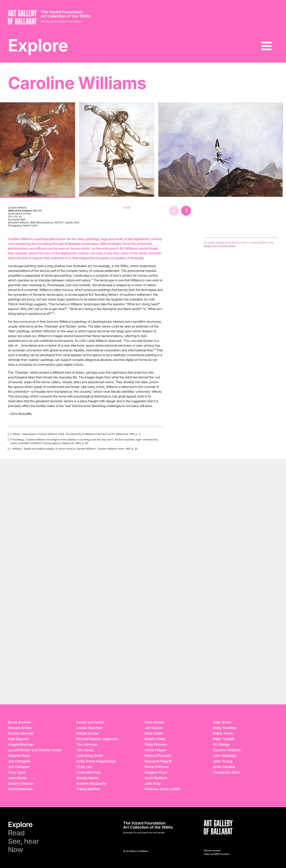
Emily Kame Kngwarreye (96, 761)
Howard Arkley (20, 728)
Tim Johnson (87, 744)
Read (16, 833)
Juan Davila (17, 778)
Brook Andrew (19, 722)
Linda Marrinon (88, 772)
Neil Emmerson (20, 789)
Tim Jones (85, 750)
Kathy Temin (223, 733)
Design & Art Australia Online (220, 246)
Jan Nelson (154, 728)
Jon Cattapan (19, 767)
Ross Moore (154, 722)
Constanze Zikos (226, 772)
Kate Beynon (18, 739)
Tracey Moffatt (88, 789)
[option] (38, 150)
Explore (38, 45)
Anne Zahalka (224, 767)
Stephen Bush (19, 756)
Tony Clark (17, 772)
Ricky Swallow (225, 728)
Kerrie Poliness (157, 767)
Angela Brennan (21, 744)
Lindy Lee (84, 767)
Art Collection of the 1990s (66, 16)
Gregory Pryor (156, 772)
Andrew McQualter (91, 783)
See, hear (23, 841)
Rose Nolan (154, 733)
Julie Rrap (153, 783)
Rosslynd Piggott (158, 761)
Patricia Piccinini (158, 756)
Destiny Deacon (21, 783)
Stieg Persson (156, 744)
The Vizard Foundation (62, 12)
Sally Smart (222, 722)
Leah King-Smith (90, 756)
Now (15, 850)
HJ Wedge (221, 744)
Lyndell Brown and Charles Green (35, 750)
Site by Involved (212, 851)
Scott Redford (156, 778)
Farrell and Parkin (90, 722)
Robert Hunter (88, 733)
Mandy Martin (87, 778)
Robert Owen (155, 739)
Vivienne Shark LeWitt (162, 789)
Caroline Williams (227, 750)
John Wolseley (225, 756)
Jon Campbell (19, 761)
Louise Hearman (89, 728)
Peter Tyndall (223, 739)
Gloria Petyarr (156, 750)
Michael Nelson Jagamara (97, 739)
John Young (223, 761)
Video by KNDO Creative (216, 854)
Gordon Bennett (21, 733)
